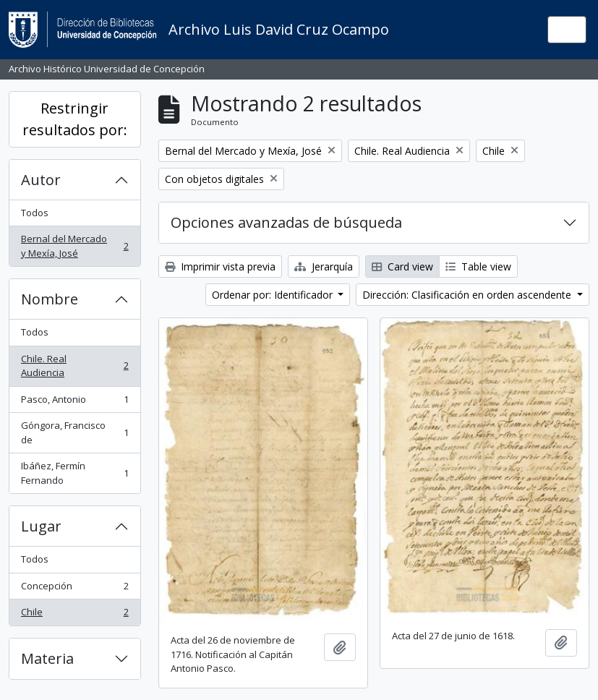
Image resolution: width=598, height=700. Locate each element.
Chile (74, 615)
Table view (478, 266)
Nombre (50, 299)
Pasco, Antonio (74, 402)
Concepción (74, 589)
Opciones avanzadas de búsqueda (286, 222)
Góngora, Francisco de (74, 432)
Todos (35, 213)
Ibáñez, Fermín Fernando (74, 473)
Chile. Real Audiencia (74, 366)
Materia (47, 658)
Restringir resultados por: (75, 119)
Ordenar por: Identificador (274, 295)
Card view (402, 266)
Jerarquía (324, 266)
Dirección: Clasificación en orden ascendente (468, 295)
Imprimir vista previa (220, 266)
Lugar (41, 526)
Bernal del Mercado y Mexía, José (74, 246)
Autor (41, 180)
